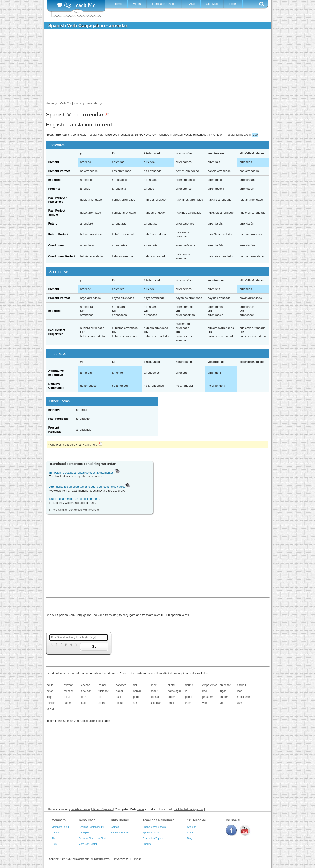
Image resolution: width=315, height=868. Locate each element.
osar (119, 697)
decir (154, 685)
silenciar (156, 703)
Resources (87, 820)
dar (135, 685)
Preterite (54, 189)
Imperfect (55, 180)
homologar (174, 691)
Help (54, 844)
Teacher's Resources (159, 820)
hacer (154, 691)
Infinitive (54, 410)
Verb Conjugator (88, 844)
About (55, 838)
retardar (52, 703)
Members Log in (61, 827)
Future (53, 223)
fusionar (104, 691)
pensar (155, 697)
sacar (141, 809)
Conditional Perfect (62, 256)
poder (172, 697)
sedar (102, 703)
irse (205, 691)
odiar (84, 697)
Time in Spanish (102, 809)
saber (68, 703)
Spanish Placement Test (92, 838)
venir (206, 703)
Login (233, 4)
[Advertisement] (154, 67)
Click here (93, 445)
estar (50, 691)
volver (50, 709)
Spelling (147, 844)
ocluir (67, 697)
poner (189, 697)
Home (118, 4)
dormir (189, 685)
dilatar (172, 685)
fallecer (69, 691)
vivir (240, 703)
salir (84, 703)
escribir (242, 685)
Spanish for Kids (120, 833)
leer (239, 691)
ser (135, 703)
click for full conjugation (189, 809)
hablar (137, 691)
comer (102, 685)
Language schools (164, 4)
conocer (121, 685)
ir (186, 691)
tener (171, 703)
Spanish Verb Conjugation (79, 721)
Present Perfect (59, 171)
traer (188, 703)
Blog (190, 838)
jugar (223, 691)
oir (100, 697)
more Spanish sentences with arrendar (75, 510)
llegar (50, 697)
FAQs (191, 4)
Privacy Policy (121, 859)
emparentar (210, 685)
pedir (136, 697)
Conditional (56, 245)
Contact (56, 833)
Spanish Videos (151, 833)
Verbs (137, 4)
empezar (225, 685)
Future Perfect (58, 234)
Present (54, 162)
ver (222, 703)
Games (115, 827)
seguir (120, 703)
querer (224, 697)
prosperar (209, 697)
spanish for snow (80, 809)
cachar (86, 685)
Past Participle (59, 419)
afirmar (68, 685)
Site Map (212, 4)
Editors (191, 833)
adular (51, 685)
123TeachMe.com (80, 859)
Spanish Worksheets (154, 827)
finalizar (86, 691)
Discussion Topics (153, 838)
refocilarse (244, 697)
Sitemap (192, 827)
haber (120, 691)
